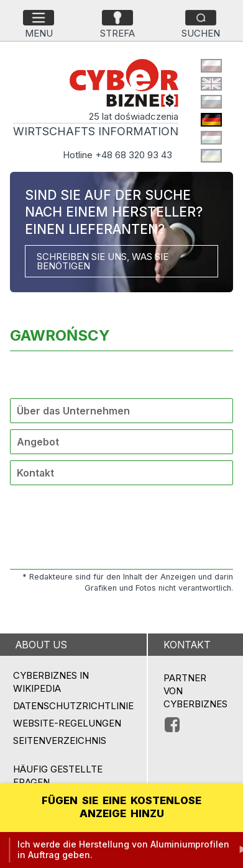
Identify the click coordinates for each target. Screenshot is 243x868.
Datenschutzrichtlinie (73, 706)
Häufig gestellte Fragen (58, 776)
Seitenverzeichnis (60, 740)
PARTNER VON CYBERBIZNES (195, 691)
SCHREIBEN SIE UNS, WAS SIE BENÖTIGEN (103, 261)
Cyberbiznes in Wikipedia (51, 682)
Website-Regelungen (67, 723)
